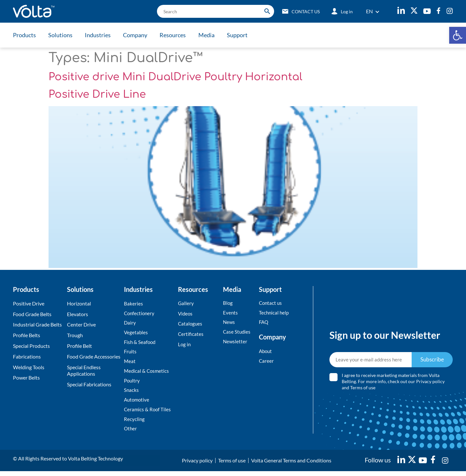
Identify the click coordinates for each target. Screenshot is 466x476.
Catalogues (191, 324)
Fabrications (27, 356)
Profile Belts (27, 335)
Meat (130, 364)
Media (213, 35)
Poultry (132, 383)
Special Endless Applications (84, 371)
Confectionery (140, 314)
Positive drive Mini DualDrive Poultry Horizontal (175, 77)
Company (139, 35)
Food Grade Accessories (94, 356)
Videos (186, 314)
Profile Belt (79, 346)
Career (266, 362)
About (266, 352)
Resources (178, 35)
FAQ (264, 323)
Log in (185, 346)
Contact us (271, 303)
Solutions (62, 35)
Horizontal (79, 303)
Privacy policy (431, 384)
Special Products (31, 346)
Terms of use (363, 390)
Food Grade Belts (32, 314)
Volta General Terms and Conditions (291, 465)
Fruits (131, 354)
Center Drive (81, 324)
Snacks (132, 393)
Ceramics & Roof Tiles (148, 413)
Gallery (186, 303)
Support (245, 35)
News (229, 323)
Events (231, 313)
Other (131, 433)
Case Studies (237, 333)
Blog (228, 303)
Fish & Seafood (140, 343)
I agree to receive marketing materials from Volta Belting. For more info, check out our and (394, 384)
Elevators (78, 314)
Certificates (191, 335)
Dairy (130, 323)
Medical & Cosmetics (147, 373)
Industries (100, 35)
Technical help (274, 313)
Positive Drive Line (97, 94)
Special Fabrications (89, 384)
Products (24, 35)
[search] (211, 11)
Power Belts (26, 377)
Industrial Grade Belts (37, 324)
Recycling (134, 423)
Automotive (137, 403)
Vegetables (136, 333)
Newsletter (235, 343)
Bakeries (133, 304)
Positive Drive (29, 303)
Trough (75, 335)
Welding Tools (29, 367)
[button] (458, 35)
